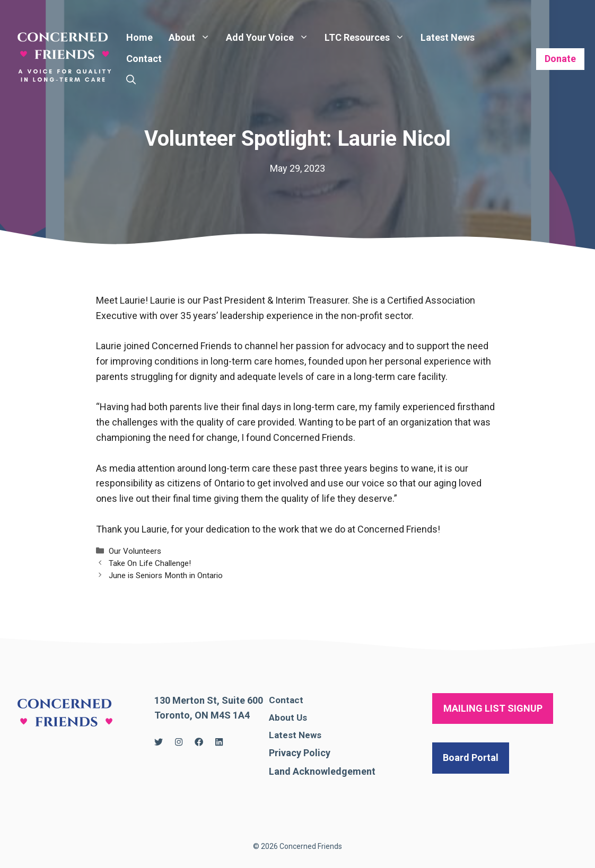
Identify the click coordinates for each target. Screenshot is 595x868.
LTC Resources (369, 38)
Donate (560, 59)
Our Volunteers (135, 551)
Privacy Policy (300, 753)
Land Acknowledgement (322, 771)
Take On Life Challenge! (150, 563)
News (310, 735)
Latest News (448, 37)
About (193, 38)
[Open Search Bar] (131, 80)
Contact (144, 59)
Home (139, 37)
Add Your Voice (271, 38)
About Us (288, 718)
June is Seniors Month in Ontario (166, 575)
